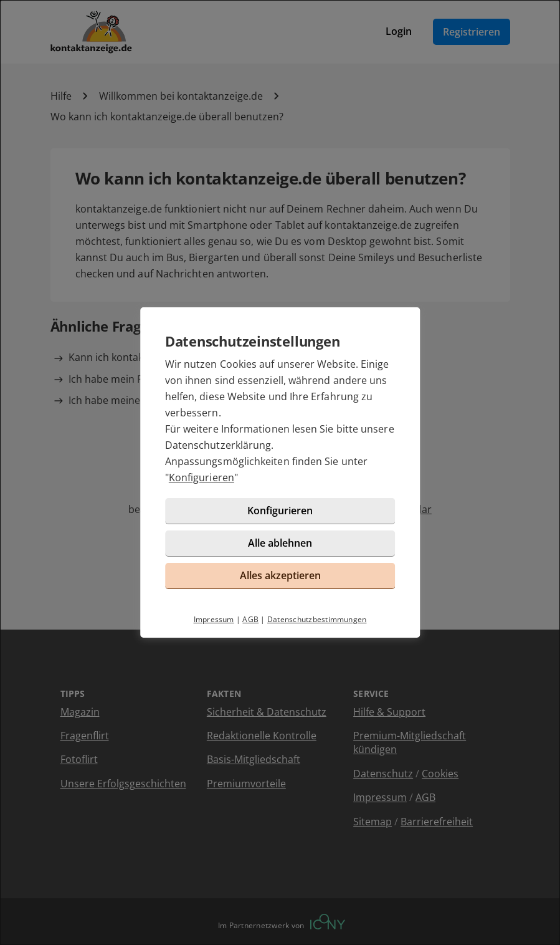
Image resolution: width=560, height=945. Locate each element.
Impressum (214, 619)
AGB (250, 619)
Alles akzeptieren (280, 575)
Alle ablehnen (280, 543)
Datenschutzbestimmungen (317, 619)
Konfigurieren (202, 477)
